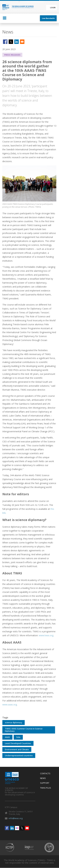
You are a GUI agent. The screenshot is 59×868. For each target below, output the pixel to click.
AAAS (7, 737)
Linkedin (12, 828)
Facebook (7, 828)
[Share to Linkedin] (17, 42)
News (43, 778)
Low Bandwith (48, 18)
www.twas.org (46, 635)
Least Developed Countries (18, 743)
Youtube (27, 828)
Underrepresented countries (19, 755)
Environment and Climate (17, 749)
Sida (18, 737)
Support (45, 783)
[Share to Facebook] (5, 42)
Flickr (17, 828)
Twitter (22, 828)
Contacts (45, 774)
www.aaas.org (10, 705)
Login (53, 8)
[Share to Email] (22, 42)
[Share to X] (11, 42)
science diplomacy (14, 722)
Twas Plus (46, 788)
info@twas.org (16, 818)
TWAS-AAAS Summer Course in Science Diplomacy (24, 730)
